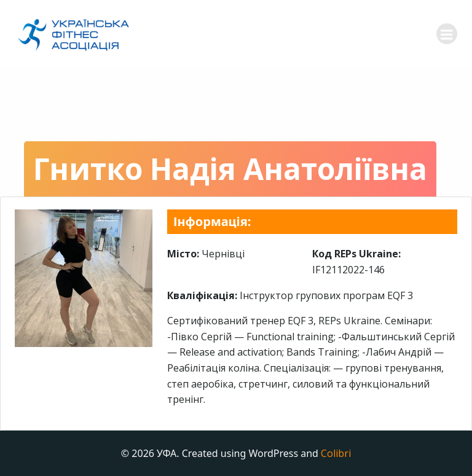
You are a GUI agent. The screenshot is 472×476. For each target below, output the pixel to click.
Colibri (336, 453)
